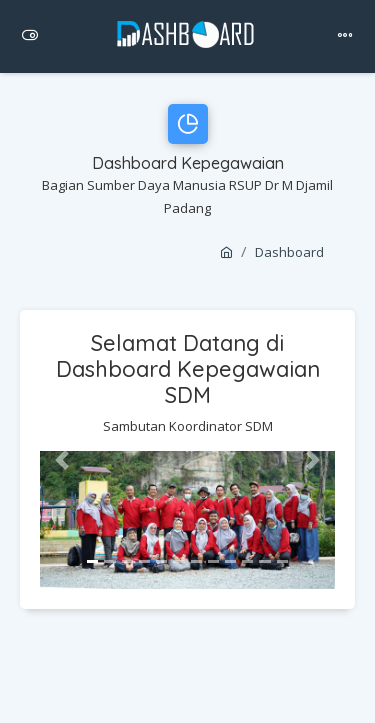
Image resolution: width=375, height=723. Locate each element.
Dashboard (289, 252)
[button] (62, 460)
